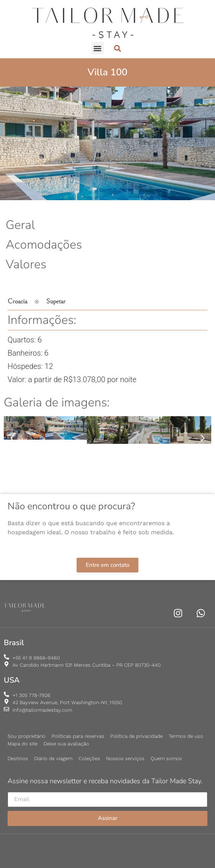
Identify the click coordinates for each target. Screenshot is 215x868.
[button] (98, 48)
